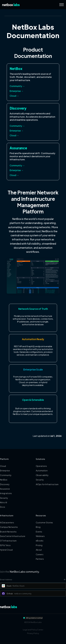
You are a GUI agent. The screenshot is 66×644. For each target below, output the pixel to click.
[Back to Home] (11, 5)
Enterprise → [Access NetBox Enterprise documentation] (16, 91)
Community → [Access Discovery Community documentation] (17, 126)
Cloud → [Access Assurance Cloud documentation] (14, 175)
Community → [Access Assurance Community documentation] (17, 165)
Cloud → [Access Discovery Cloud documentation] (14, 135)
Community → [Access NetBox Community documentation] (17, 86)
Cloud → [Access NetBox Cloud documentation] (14, 96)
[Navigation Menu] (62, 5)
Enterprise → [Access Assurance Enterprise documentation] (16, 170)
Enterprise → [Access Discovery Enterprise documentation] (16, 131)
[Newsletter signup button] (64, 580)
